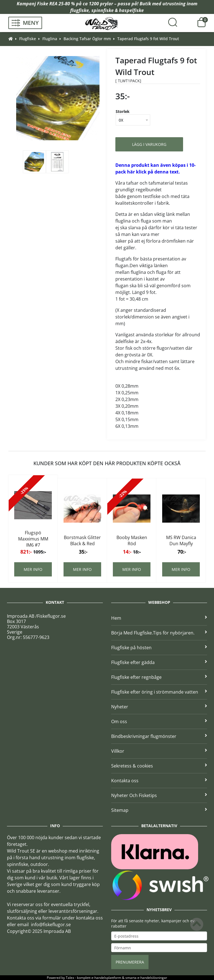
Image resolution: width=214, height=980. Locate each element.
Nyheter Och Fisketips (159, 795)
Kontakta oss (159, 781)
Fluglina (50, 39)
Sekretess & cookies (159, 766)
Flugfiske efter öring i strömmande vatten (159, 692)
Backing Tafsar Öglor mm (87, 39)
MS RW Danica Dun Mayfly (181, 540)
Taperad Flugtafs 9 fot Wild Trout (148, 39)
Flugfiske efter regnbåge (159, 677)
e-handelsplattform (106, 978)
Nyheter (159, 707)
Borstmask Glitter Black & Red (82, 540)
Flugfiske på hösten (159, 648)
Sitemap (159, 810)
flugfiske (80, 10)
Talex (70, 978)
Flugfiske (28, 39)
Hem (159, 618)
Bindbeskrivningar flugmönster (159, 736)
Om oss (159, 721)
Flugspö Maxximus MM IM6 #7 (33, 539)
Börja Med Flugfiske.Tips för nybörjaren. (159, 633)
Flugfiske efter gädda (159, 662)
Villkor (159, 751)
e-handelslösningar (152, 978)
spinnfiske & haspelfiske (118, 10)
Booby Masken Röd (132, 540)
